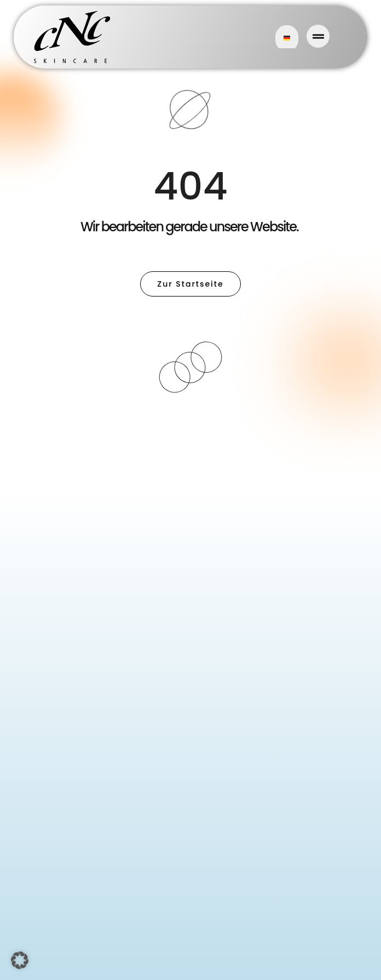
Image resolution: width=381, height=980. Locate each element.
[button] (20, 960)
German (287, 38)
